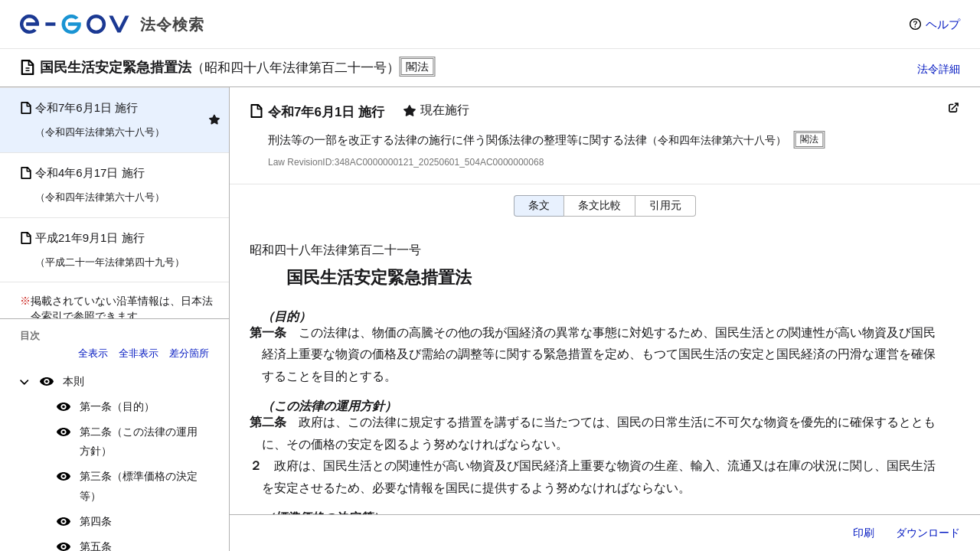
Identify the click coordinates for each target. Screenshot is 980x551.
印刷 (864, 533)
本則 (73, 381)
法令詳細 (939, 69)
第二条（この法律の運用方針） (139, 441)
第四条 (96, 521)
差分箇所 (189, 353)
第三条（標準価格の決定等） (139, 486)
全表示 (93, 353)
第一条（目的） (117, 406)
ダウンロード (928, 533)
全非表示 (139, 353)
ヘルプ (943, 24)
